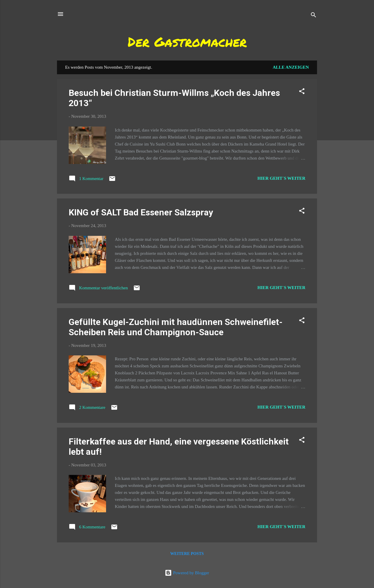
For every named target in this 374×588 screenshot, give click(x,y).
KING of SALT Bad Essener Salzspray (141, 212)
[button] (302, 92)
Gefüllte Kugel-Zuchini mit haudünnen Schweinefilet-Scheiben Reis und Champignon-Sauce (176, 327)
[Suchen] (314, 16)
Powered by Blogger (187, 573)
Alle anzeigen (291, 67)
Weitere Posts (187, 554)
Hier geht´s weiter (281, 178)
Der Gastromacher (187, 41)
